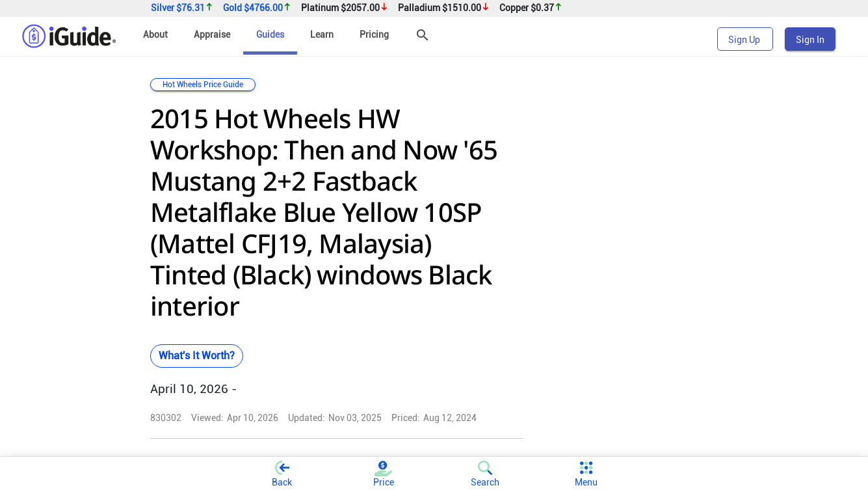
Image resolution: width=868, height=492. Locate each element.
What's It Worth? (197, 356)
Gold (257, 8)
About (155, 34)
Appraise (212, 34)
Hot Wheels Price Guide (203, 85)
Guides (270, 34)
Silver (182, 8)
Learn (322, 34)
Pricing (374, 34)
